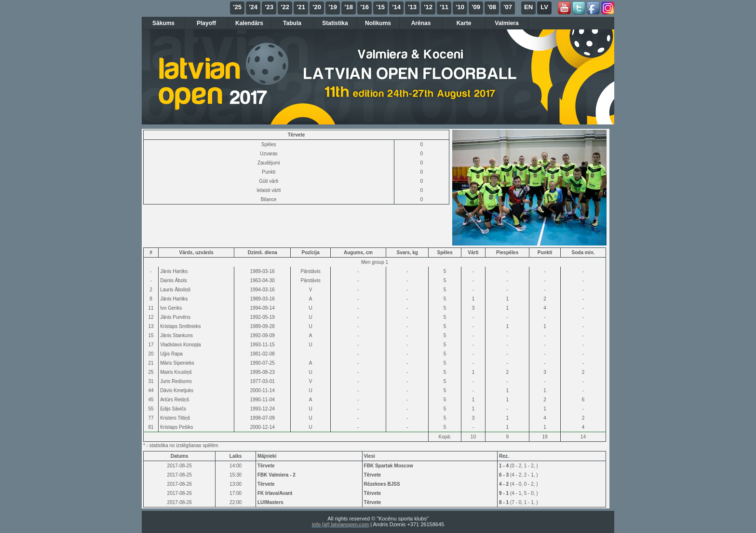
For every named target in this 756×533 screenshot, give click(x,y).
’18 (349, 7)
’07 (508, 7)
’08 (492, 7)
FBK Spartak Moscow (389, 466)
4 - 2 (505, 484)
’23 (269, 7)
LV (544, 7)
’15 (380, 7)
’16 (364, 7)
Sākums (163, 23)
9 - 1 (505, 493)
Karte (464, 23)
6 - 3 (505, 475)
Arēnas (421, 23)
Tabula (292, 23)
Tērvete (266, 466)
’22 (285, 7)
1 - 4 (505, 466)
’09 (476, 7)
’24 (253, 7)
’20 (317, 7)
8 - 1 (505, 502)
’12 (428, 7)
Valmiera (506, 23)
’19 (333, 7)
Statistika (335, 23)
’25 (237, 7)
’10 (460, 7)
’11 (444, 7)
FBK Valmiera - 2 (277, 475)
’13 (412, 7)
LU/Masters (270, 502)
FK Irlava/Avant (275, 493)
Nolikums (378, 23)
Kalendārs (249, 23)
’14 (396, 7)
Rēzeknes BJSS (382, 484)
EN (528, 7)
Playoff (206, 23)
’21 (301, 7)
